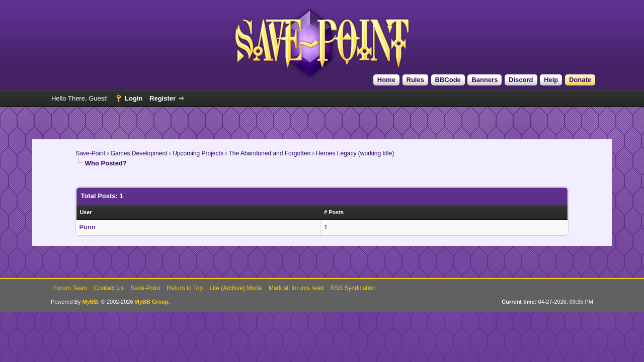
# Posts (334, 212)
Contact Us (109, 288)
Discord (521, 80)
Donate (580, 80)
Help (551, 80)
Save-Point (90, 153)
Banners (485, 80)
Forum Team (70, 288)
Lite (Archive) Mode (236, 288)
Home (386, 80)
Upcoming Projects (198, 153)
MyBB (90, 302)
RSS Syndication (353, 288)
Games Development (139, 153)
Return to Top (185, 288)
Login (134, 98)
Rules (415, 80)
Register (163, 98)
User (86, 212)
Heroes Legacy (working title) (355, 153)
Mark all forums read (296, 288)
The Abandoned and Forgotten (269, 153)
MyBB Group (152, 302)
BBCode (448, 80)
